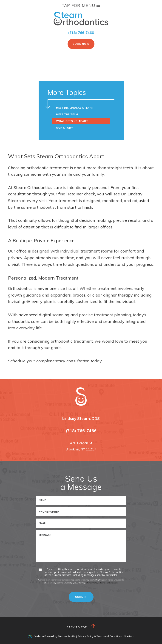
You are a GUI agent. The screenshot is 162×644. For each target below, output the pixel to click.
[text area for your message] (81, 546)
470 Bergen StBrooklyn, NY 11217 (81, 446)
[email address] (81, 523)
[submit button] (81, 597)
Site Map (129, 636)
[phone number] (81, 512)
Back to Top (81, 626)
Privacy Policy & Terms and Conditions (100, 636)
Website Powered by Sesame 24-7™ (52, 636)
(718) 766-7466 (81, 33)
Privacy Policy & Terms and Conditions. (102, 583)
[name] (81, 500)
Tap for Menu (81, 5)
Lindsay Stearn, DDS (81, 419)
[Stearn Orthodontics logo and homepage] (81, 397)
